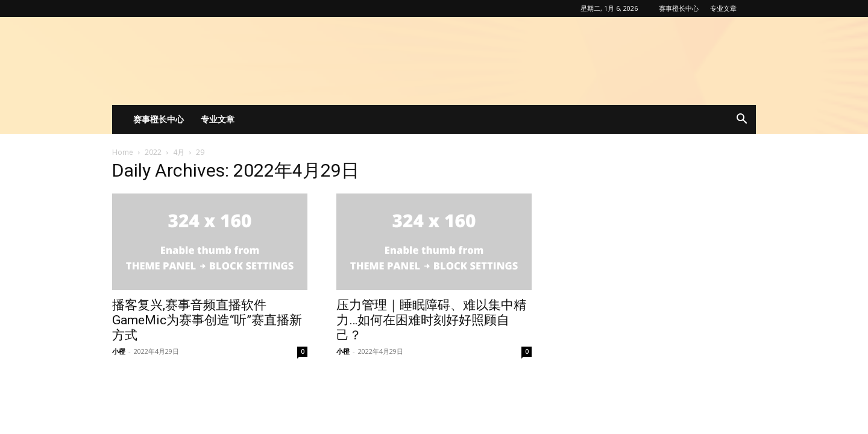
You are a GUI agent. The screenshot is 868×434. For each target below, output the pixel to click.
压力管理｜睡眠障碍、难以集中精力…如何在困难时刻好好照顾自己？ (431, 320)
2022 (153, 152)
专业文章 (723, 8)
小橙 (119, 351)
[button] (741, 120)
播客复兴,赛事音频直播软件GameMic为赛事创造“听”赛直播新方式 (207, 320)
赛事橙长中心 (679, 8)
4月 (179, 152)
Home (123, 152)
